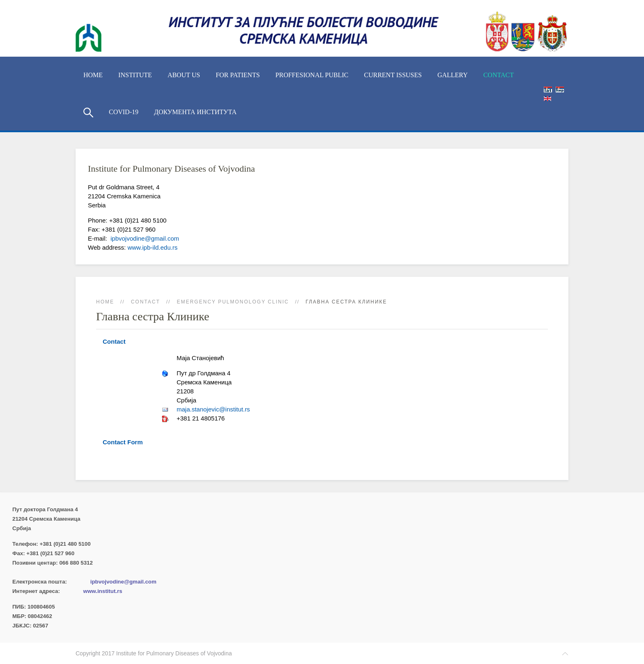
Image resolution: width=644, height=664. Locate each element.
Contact (499, 75)
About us (184, 75)
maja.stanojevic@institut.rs (213, 409)
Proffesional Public (312, 75)
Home (93, 75)
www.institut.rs (103, 591)
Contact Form (123, 442)
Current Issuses (393, 75)
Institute (135, 75)
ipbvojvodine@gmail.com (144, 238)
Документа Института (195, 112)
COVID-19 (124, 112)
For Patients (238, 75)
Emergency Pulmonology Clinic (233, 302)
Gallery (453, 75)
